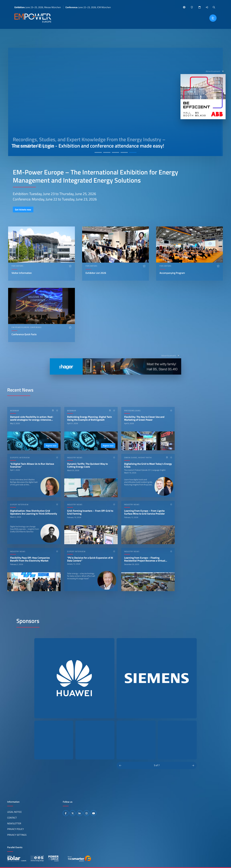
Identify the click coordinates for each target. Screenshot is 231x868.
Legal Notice (14, 812)
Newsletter (14, 823)
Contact (12, 818)
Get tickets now (23, 210)
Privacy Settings (17, 835)
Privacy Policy (16, 829)
